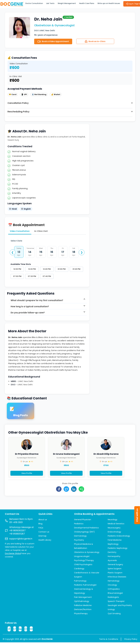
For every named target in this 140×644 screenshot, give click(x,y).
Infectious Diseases (117, 578)
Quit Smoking (114, 615)
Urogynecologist (82, 557)
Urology (111, 610)
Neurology (113, 521)
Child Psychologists (83, 566)
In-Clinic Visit (46, 232)
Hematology (114, 582)
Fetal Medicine (115, 541)
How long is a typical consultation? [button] (30, 309)
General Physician (83, 521)
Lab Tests (50, 3)
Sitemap (42, 537)
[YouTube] (32, 630)
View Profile (27, 476)
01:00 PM (62, 270)
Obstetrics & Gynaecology (87, 553)
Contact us (44, 533)
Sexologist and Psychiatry (120, 606)
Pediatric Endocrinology (119, 537)
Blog (40, 525)
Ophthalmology (82, 602)
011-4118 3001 (16, 523)
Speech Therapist (116, 602)
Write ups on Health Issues (109, 3)
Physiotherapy (81, 615)
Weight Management (67, 3)
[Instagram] (26, 630)
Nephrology (113, 545)
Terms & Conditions (109, 641)
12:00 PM (17, 270)
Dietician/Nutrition (83, 610)
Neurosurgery (114, 529)
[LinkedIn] (21, 630)
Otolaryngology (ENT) (84, 533)
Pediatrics (79, 525)
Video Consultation (21, 232)
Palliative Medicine (83, 606)
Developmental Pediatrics (86, 529)
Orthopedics (114, 590)
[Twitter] (15, 630)
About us (43, 521)
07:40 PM (47, 277)
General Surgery (115, 566)
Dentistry (112, 553)
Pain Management (83, 598)
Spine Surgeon (115, 570)
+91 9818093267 (17, 532)
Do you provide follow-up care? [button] (28, 315)
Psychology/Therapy (84, 561)
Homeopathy (114, 557)
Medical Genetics (116, 525)
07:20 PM (32, 277)
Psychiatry (79, 541)
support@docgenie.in (21, 540)
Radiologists (113, 598)
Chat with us (137, 515)
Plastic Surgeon (115, 574)
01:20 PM (76, 270)
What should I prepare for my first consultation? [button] (37, 303)
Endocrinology (114, 533)
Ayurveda (112, 561)
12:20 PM (32, 270)
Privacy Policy (131, 641)
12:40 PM (47, 270)
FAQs (41, 529)
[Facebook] (9, 630)
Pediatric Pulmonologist (85, 586)
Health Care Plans (87, 3)
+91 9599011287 (17, 535)
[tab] (48, 303)
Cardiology (79, 570)
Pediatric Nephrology (118, 549)
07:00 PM (17, 277)
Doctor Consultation (34, 3)
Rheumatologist (115, 594)
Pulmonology (80, 582)
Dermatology (80, 537)
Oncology (112, 586)
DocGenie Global (13, 555)
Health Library (45, 541)
